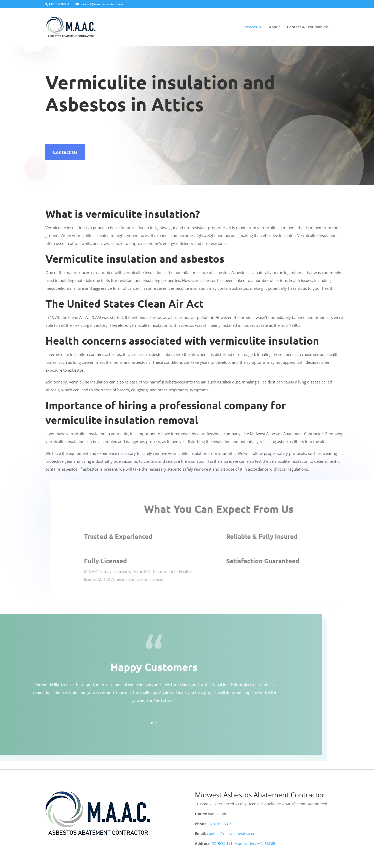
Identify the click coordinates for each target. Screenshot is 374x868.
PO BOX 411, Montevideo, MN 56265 (243, 843)
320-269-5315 (220, 824)
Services (250, 27)
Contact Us (65, 152)
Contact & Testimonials (308, 27)
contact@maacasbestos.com (232, 833)
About (275, 27)
